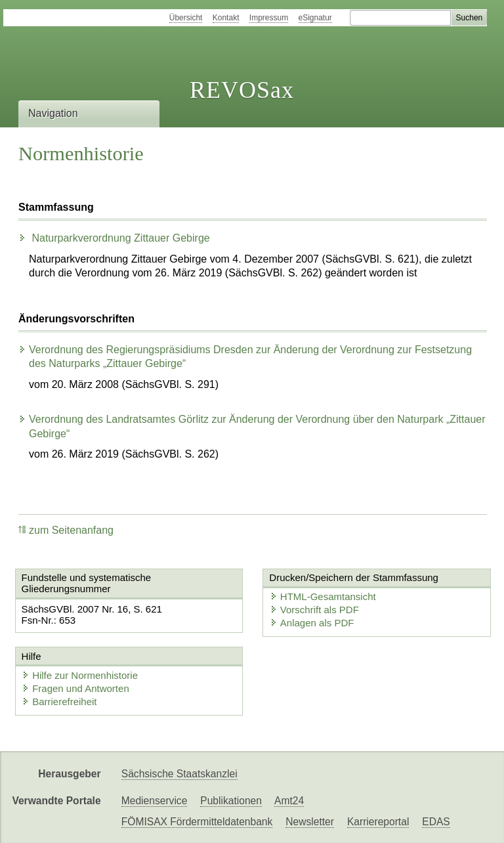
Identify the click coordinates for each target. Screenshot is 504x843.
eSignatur (315, 18)
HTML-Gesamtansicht (321, 596)
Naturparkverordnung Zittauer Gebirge (114, 238)
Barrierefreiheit (59, 702)
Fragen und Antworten (75, 688)
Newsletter (310, 822)
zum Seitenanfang (66, 530)
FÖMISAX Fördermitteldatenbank (197, 822)
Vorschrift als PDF (312, 610)
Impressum (269, 18)
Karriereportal (378, 822)
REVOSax (242, 90)
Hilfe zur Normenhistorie (80, 675)
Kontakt (226, 18)
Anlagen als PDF (310, 623)
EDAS (436, 822)
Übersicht (186, 18)
